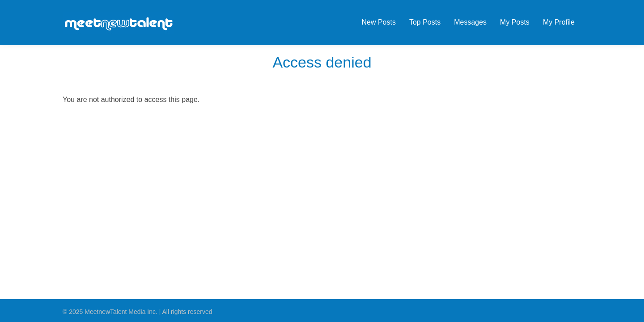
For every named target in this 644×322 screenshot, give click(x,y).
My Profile (559, 22)
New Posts (378, 22)
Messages (470, 22)
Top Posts (425, 22)
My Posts (515, 22)
